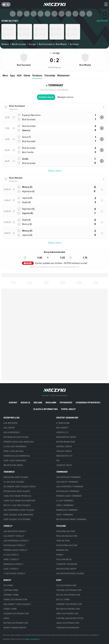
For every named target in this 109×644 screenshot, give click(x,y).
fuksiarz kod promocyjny (16, 614)
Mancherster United (66, 437)
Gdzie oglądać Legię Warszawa (18, 515)
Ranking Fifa (62, 550)
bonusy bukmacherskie (15, 628)
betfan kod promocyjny (68, 609)
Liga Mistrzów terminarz (68, 477)
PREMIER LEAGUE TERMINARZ (69, 496)
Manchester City (64, 456)
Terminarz (37, 75)
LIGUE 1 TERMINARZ (65, 515)
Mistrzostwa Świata (13, 465)
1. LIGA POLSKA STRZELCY (15, 574)
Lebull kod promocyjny (68, 623)
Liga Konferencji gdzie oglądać (19, 510)
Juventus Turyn (64, 465)
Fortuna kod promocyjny (69, 590)
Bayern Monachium (66, 442)
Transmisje (50, 75)
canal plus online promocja (17, 496)
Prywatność (66, 403)
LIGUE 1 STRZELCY (11, 569)
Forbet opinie (10, 609)
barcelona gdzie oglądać (16, 477)
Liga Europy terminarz (67, 482)
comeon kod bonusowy (68, 628)
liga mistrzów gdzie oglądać (70, 574)
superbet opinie (11, 595)
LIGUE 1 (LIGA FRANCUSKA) (15, 461)
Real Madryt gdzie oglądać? (17, 604)
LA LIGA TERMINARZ (65, 501)
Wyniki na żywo (10, 21)
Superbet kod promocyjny (69, 604)
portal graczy (68, 409)
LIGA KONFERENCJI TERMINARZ (70, 487)
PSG (58, 461)
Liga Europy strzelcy (14, 536)
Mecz (5, 75)
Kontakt (13, 403)
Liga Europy (9, 428)
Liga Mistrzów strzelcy (15, 531)
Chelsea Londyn (64, 451)
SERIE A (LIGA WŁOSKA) (13, 451)
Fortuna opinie (11, 590)
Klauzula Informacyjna (46, 409)
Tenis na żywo (63, 541)
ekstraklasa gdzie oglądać (17, 491)
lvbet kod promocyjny (67, 614)
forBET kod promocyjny (15, 600)
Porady (60, 555)
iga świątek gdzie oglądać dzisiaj (20, 487)
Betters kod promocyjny (16, 623)
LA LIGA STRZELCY (11, 555)
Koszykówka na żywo (67, 545)
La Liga (31, 44)
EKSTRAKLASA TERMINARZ (68, 491)
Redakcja (25, 403)
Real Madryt (62, 428)
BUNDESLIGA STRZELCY (13, 564)
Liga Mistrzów (10, 423)
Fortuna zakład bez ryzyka (70, 618)
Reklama (38, 403)
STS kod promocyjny (66, 586)
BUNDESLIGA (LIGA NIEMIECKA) (17, 456)
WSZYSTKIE (102, 21)
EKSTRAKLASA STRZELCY (14, 545)
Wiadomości (63, 75)
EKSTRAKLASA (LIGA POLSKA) (16, 437)
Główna (5, 44)
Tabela (27, 75)
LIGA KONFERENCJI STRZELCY (16, 541)
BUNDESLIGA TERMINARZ (67, 510)
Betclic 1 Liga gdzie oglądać (17, 505)
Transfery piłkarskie (67, 564)
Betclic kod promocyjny (68, 595)
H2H (19, 75)
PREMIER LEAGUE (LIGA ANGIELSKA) (19, 442)
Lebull (7, 618)
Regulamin (51, 403)
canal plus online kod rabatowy (20, 501)
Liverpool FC (62, 432)
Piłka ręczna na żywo (67, 536)
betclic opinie (63, 600)
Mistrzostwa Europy (66, 569)
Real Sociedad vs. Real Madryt (51, 44)
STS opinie (8, 586)
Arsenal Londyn (64, 447)
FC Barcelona (63, 423)
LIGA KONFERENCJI (12, 432)
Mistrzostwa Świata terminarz (71, 519)
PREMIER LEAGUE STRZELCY (15, 550)
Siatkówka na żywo (66, 531)
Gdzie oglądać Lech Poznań (17, 519)
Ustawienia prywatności (88, 403)
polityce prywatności (32, 639)
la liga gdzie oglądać (14, 482)
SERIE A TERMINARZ (65, 505)
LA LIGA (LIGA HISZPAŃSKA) (15, 447)
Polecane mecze (64, 559)
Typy (12, 75)
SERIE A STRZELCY (11, 559)
